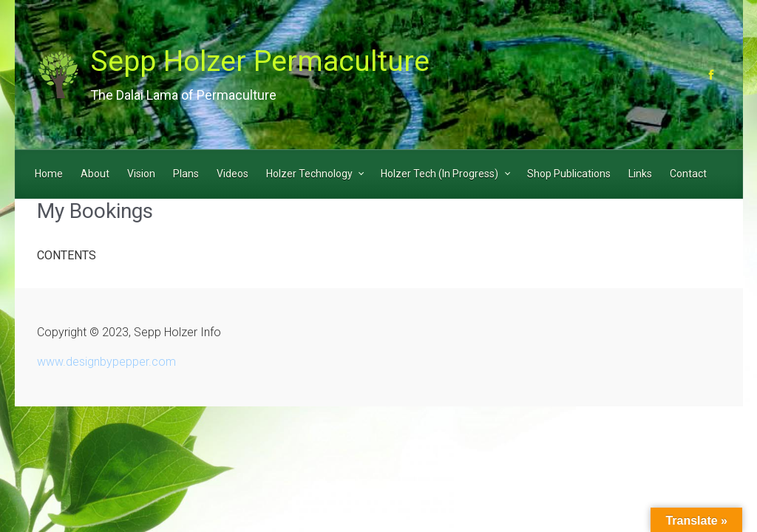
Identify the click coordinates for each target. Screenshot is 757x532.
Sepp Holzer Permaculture (260, 61)
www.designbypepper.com (106, 362)
